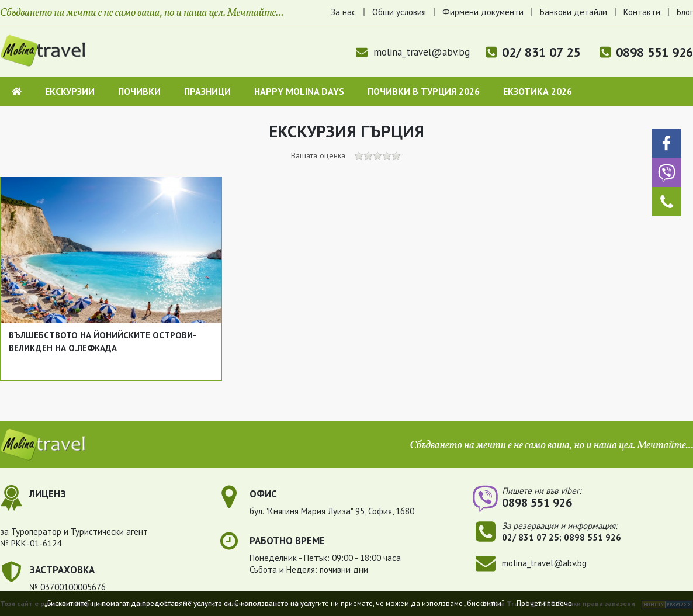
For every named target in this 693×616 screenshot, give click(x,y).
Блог (685, 12)
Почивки (139, 91)
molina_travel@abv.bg (413, 52)
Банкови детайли (574, 12)
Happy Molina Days (299, 91)
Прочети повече (544, 603)
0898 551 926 (654, 52)
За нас (343, 12)
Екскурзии (70, 91)
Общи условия (399, 12)
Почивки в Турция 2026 (424, 91)
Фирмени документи (483, 12)
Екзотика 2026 (538, 91)
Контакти (642, 12)
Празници (207, 91)
